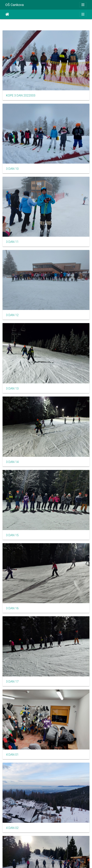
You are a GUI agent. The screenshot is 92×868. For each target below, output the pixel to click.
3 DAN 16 (12, 608)
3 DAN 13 (12, 388)
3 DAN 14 (12, 462)
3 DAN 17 (12, 682)
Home (7, 14)
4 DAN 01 (12, 755)
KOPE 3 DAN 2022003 (21, 95)
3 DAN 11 (12, 242)
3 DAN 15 (12, 535)
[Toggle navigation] (83, 5)
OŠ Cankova (15, 5)
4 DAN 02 (12, 828)
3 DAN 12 (12, 315)
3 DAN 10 (12, 169)
